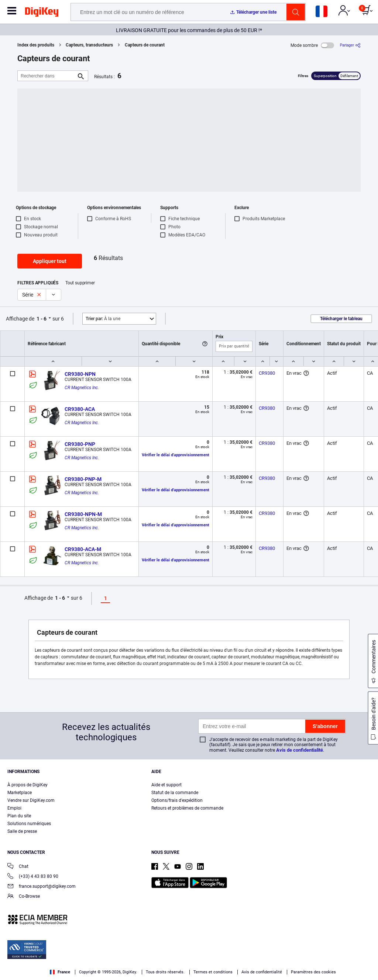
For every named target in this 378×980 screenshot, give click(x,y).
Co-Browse (24, 897)
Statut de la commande (175, 793)
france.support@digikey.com (42, 887)
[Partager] (350, 45)
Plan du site (19, 816)
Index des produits (36, 45)
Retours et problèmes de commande (187, 808)
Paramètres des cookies (313, 972)
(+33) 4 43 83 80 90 (33, 877)
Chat (18, 867)
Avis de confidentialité (300, 750)
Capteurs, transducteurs (89, 45)
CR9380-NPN (80, 374)
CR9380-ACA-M (83, 549)
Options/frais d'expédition (177, 800)
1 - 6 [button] (42, 319)
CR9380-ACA (80, 409)
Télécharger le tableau (341, 319)
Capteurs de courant (145, 45)
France (60, 972)
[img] (42, 13)
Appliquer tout (50, 261)
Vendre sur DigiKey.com (31, 800)
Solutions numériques (29, 824)
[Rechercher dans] (47, 76)
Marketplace (20, 793)
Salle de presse (22, 831)
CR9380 (267, 373)
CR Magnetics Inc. (82, 388)
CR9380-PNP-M (83, 479)
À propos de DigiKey (28, 785)
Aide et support (166, 785)
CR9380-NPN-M (83, 514)
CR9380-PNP (80, 444)
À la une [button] (103, 319)
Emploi (14, 808)
